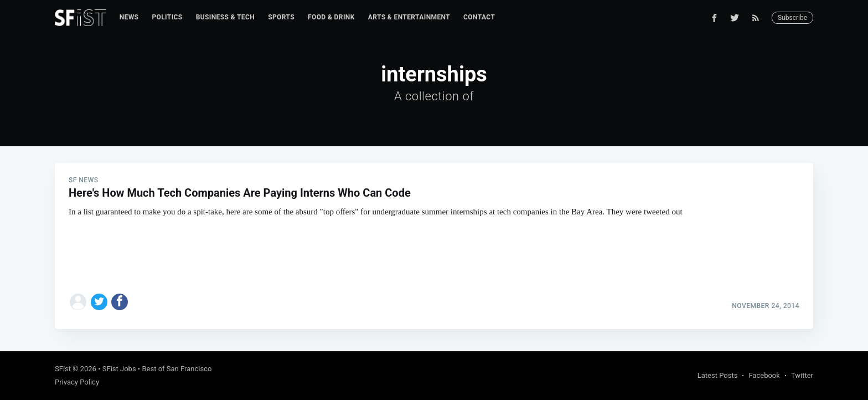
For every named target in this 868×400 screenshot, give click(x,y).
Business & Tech (226, 17)
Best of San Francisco (177, 369)
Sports (281, 17)
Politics (167, 17)
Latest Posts (718, 375)
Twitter (802, 375)
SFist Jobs (119, 369)
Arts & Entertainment (409, 17)
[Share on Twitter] (99, 302)
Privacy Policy (77, 382)
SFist (63, 369)
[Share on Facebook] (120, 302)
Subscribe (792, 18)
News (129, 17)
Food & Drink (331, 17)
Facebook (764, 375)
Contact (479, 17)
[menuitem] (129, 17)
